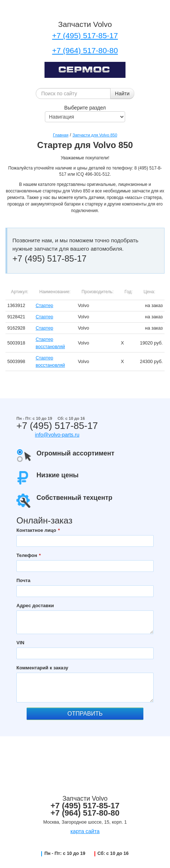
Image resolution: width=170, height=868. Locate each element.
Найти (122, 93)
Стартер (45, 306)
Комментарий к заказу (42, 668)
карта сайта (85, 831)
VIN (20, 643)
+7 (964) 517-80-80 (85, 50)
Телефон (27, 555)
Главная (61, 135)
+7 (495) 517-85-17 (85, 35)
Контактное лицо (36, 530)
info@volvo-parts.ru (57, 435)
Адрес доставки (35, 606)
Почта (23, 580)
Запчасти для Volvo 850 (95, 135)
